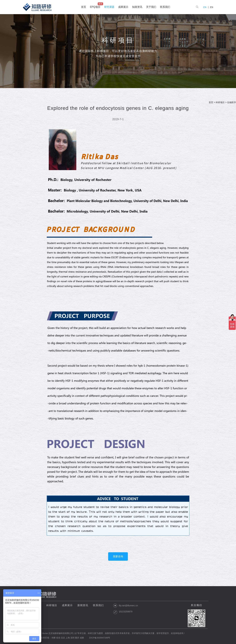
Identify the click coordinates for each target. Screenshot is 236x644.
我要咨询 (118, 556)
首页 (211, 102)
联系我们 (98, 605)
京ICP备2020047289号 (100, 638)
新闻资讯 (83, 605)
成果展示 (67, 605)
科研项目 (220, 102)
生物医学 (232, 102)
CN (205, 7)
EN (212, 7)
